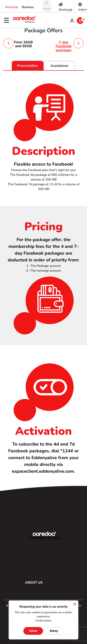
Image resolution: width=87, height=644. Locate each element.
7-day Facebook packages (63, 46)
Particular (12, 7)
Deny (54, 631)
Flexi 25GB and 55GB (23, 44)
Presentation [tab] (28, 66)
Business (28, 7)
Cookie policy (43, 620)
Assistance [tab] (59, 66)
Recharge (66, 10)
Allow (33, 631)
